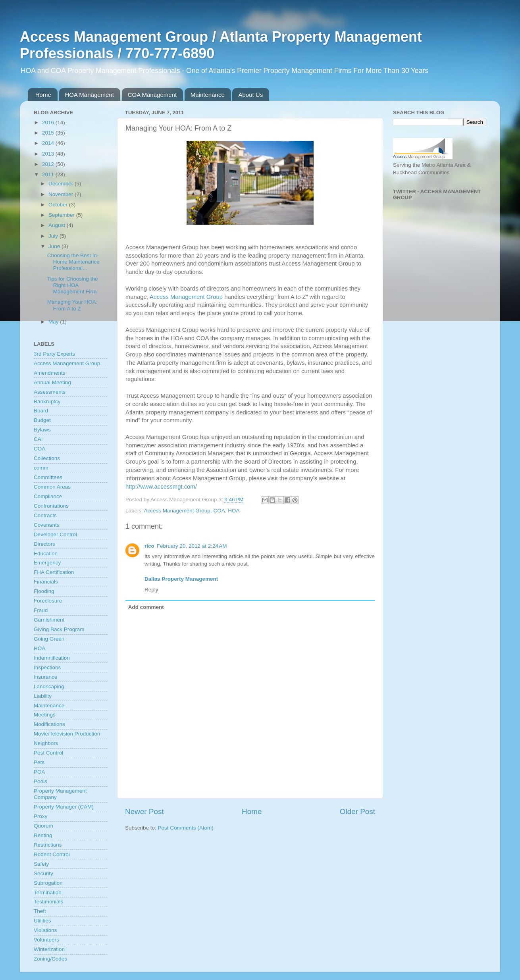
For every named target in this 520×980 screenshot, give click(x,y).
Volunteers (46, 940)
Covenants (47, 525)
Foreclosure (48, 601)
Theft (40, 911)
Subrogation (48, 883)
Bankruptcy (47, 401)
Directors (44, 544)
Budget (42, 420)
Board (41, 411)
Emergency (47, 563)
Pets (39, 762)
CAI (38, 439)
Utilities (42, 921)
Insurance (45, 677)
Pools (40, 781)
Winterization (49, 949)
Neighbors (46, 743)
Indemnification (52, 658)
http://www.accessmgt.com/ (161, 487)
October (59, 205)
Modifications (49, 724)
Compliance (48, 496)
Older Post (357, 812)
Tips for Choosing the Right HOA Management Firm (73, 285)
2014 (49, 143)
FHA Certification (54, 572)
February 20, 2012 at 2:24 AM (192, 546)
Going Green (49, 639)
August (58, 225)
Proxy (41, 816)
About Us (250, 95)
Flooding (44, 591)
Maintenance (208, 95)
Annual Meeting (52, 382)
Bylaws (42, 430)
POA (39, 772)
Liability (43, 696)
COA (219, 511)
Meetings (45, 715)
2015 (49, 133)
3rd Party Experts (54, 354)
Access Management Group (186, 297)
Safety (41, 864)
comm (41, 468)
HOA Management (90, 95)
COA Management (152, 95)
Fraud (41, 610)
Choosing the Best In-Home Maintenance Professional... (73, 262)
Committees (48, 477)
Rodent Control (52, 854)
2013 (49, 154)
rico (149, 546)
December (62, 184)
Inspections (47, 667)
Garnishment (49, 620)
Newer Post (144, 812)
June (55, 246)
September (62, 215)
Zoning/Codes (50, 959)
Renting (43, 835)
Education (46, 554)
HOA (234, 511)
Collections (47, 458)
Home (43, 95)
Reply (151, 590)
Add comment (146, 607)
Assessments (50, 392)
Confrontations (51, 506)
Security (43, 873)
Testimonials (48, 902)
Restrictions (48, 845)
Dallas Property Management (181, 579)
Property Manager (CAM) (64, 807)
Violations (45, 930)
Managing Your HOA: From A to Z (72, 305)
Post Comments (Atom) (186, 828)
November (62, 194)
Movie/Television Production (67, 734)
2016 (49, 122)
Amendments (50, 373)
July (54, 236)
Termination (48, 892)
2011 (49, 174)
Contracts (45, 515)
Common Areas (52, 487)
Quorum (43, 826)
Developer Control (55, 534)
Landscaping (49, 686)
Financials (46, 582)
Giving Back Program (59, 629)
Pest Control (48, 753)
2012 (49, 164)
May (54, 322)
